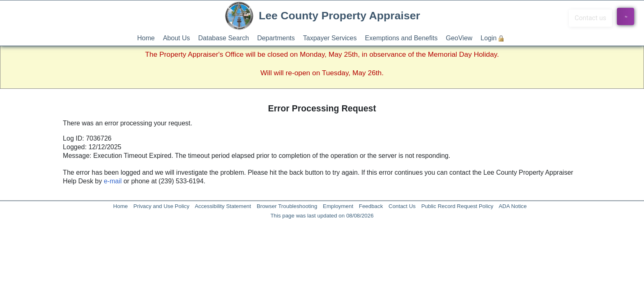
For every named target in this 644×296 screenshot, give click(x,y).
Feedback (371, 206)
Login (489, 38)
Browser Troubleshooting (287, 206)
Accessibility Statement (223, 206)
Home (146, 38)
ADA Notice (513, 206)
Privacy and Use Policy (161, 206)
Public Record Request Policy (458, 206)
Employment (338, 206)
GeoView (459, 38)
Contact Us (402, 206)
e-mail (113, 181)
